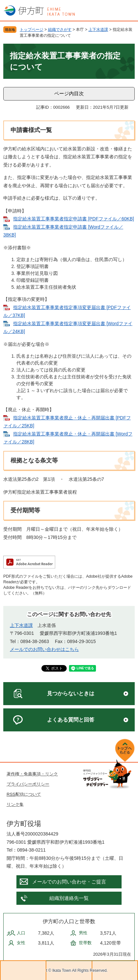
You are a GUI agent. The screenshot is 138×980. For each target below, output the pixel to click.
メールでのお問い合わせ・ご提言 (69, 882)
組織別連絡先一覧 (69, 898)
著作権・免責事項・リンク (32, 774)
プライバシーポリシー (28, 784)
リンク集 (15, 804)
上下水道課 (98, 30)
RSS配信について (24, 794)
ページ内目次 (69, 93)
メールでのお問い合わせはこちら (44, 649)
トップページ (32, 30)
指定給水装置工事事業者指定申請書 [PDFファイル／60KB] (74, 219)
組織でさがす (60, 30)
